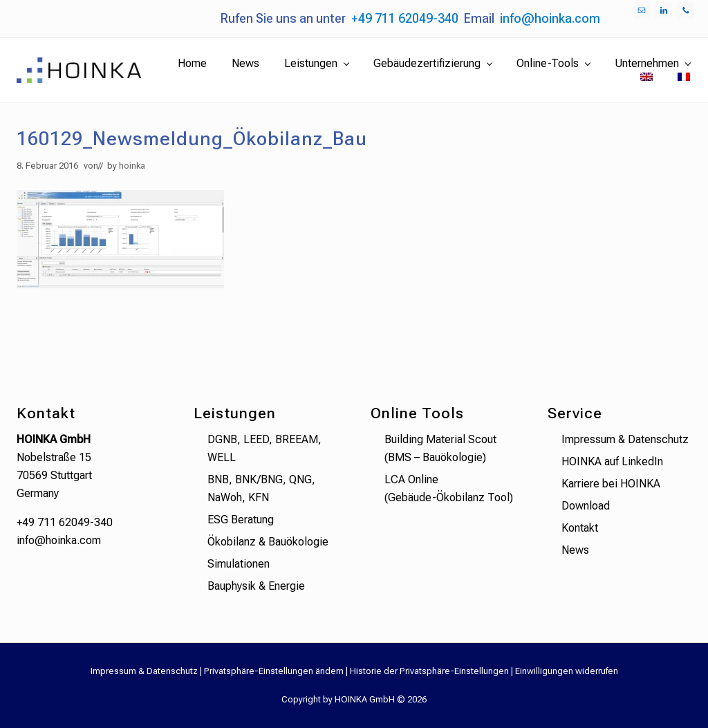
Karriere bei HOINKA (611, 484)
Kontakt (580, 528)
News (575, 550)
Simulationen (239, 564)
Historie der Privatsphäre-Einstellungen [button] (429, 671)
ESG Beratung (241, 520)
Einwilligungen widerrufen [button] (567, 671)
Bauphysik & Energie (256, 586)
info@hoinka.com (550, 18)
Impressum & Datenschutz (625, 439)
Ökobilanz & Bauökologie (268, 542)
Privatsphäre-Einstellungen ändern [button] (274, 671)
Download (586, 506)
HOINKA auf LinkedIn (612, 461)
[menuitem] (646, 77)
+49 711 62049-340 (405, 18)
